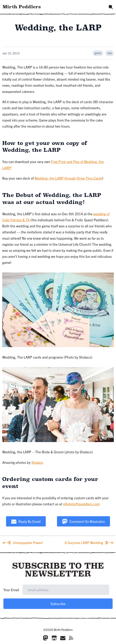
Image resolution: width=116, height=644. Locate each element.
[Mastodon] (46, 638)
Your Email (11, 590)
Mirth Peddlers (22, 7)
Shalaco (37, 462)
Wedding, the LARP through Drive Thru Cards (68, 178)
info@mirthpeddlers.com (81, 504)
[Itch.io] (54, 638)
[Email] (63, 638)
